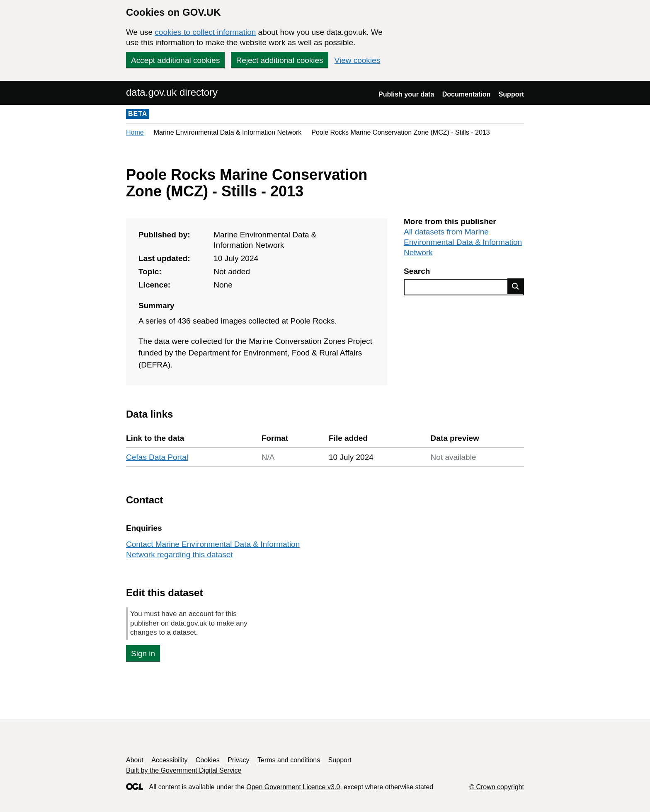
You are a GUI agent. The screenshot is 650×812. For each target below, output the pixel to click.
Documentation (466, 94)
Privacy (238, 760)
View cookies (358, 60)
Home (135, 132)
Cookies (208, 760)
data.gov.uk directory (172, 92)
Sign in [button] (143, 654)
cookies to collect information (205, 32)
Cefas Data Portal (157, 457)
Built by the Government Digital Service (184, 770)
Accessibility (169, 760)
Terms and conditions (289, 760)
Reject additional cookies (279, 60)
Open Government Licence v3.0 (293, 787)
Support (511, 94)
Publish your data (406, 94)
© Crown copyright (497, 787)
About (135, 760)
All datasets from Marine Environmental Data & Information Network (463, 242)
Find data (516, 286)
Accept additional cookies (175, 60)
